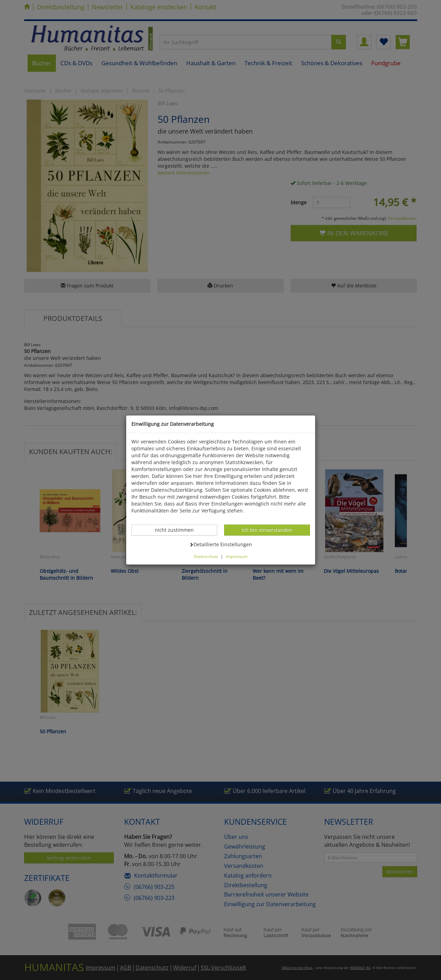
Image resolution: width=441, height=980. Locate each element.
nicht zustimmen (178, 530)
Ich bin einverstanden (267, 530)
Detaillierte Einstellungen (221, 544)
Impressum (237, 556)
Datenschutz (206, 556)
